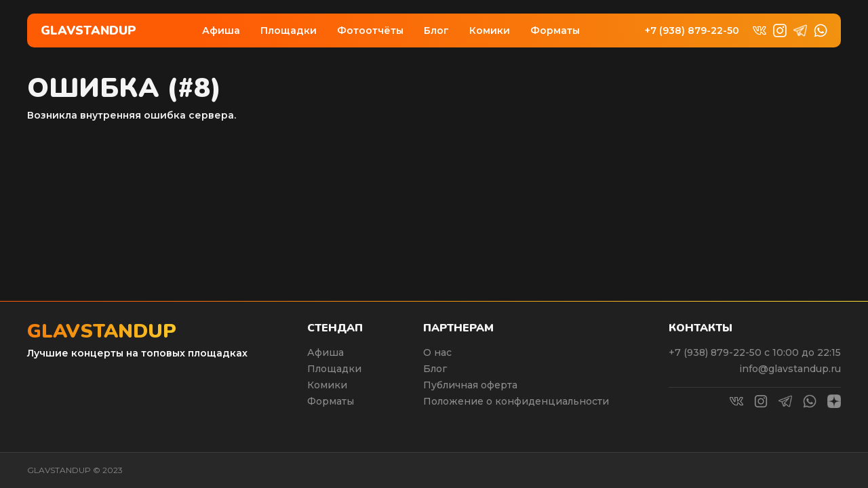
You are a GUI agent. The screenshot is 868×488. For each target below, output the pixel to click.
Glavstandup (88, 30)
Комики (490, 30)
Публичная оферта (470, 385)
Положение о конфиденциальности (516, 401)
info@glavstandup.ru (790, 369)
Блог (436, 30)
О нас (437, 352)
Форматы (555, 30)
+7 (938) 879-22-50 (692, 31)
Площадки (289, 30)
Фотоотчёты (370, 30)
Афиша (221, 30)
